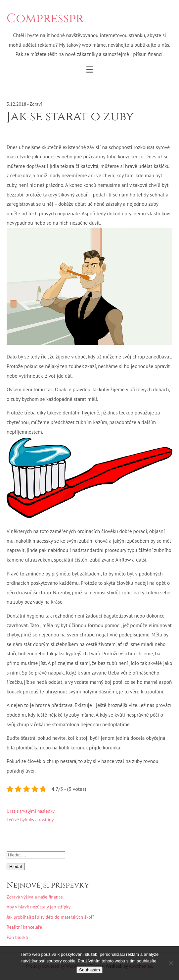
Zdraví (36, 104)
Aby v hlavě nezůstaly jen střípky (39, 907)
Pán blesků (17, 937)
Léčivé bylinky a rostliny (30, 820)
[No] (171, 963)
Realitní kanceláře (24, 927)
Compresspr (45, 19)
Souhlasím (89, 970)
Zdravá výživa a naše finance (35, 897)
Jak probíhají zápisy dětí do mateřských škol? (50, 917)
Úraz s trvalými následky (31, 811)
